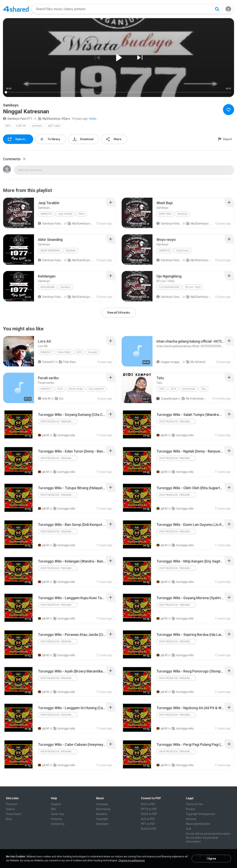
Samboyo (46, 214)
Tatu (162, 389)
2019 (79, 352)
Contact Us (58, 824)
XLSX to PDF (149, 829)
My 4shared (196, 362)
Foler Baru (67, 362)
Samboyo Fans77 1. (18, 119)
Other (81, 214)
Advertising (103, 809)
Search (10, 809)
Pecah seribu (76, 389)
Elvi (59, 399)
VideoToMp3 (64, 352)
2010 (60, 389)
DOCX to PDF (149, 814)
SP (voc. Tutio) (193, 287)
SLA (189, 829)
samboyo (37, 126)
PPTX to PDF (149, 809)
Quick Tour (58, 814)
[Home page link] (16, 9)
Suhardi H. (46, 362)
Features (56, 819)
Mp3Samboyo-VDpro (54, 119)
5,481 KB (21, 126)
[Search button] (217, 9)
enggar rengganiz (169, 362)
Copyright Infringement (201, 814)
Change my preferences (132, 861)
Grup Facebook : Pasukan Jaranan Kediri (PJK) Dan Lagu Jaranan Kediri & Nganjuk (59, 422)
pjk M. (44, 435)
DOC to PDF (148, 804)
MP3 (8, 126)
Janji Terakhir (65, 214)
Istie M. (44, 399)
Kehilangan (47, 287)
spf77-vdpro (54, 126)
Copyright (102, 819)
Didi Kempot (189, 389)
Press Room (14, 814)
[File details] (19, 213)
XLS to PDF (148, 819)
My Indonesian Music (195, 399)
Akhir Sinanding (50, 251)
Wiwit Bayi (165, 214)
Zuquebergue (167, 399)
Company (102, 804)
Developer (102, 824)
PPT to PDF (148, 824)
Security (191, 819)
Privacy (191, 809)
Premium (12, 804)
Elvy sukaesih (96, 389)
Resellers (102, 814)
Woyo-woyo (183, 251)
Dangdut (46, 352)
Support (56, 804)
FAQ (54, 809)
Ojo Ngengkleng (169, 287)
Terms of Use (194, 804)
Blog (9, 819)
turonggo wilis (64, 435)
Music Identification (198, 824)
